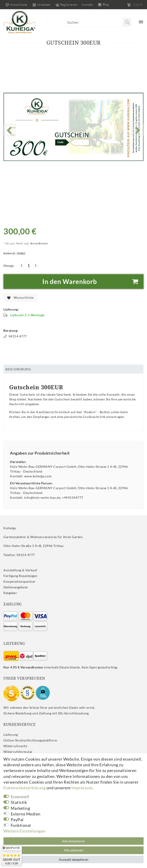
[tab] (73, 369)
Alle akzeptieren (73, 841)
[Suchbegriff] (98, 22)
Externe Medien (26, 814)
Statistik (19, 802)
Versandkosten (39, 243)
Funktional (21, 825)
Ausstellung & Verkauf (20, 570)
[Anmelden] (41, 5)
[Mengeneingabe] (29, 266)
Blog (106, 4)
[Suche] (127, 22)
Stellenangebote (16, 587)
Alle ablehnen (74, 850)
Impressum (82, 788)
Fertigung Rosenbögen (20, 576)
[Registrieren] (66, 5)
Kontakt (87, 5)
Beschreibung (18, 369)
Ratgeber (10, 593)
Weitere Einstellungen (24, 831)
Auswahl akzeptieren (74, 859)
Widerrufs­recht (15, 746)
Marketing (20, 808)
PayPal (17, 820)
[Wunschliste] (15, 5)
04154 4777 (15, 336)
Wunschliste (20, 298)
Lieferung (11, 735)
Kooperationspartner (20, 581)
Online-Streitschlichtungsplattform (30, 740)
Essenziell (20, 797)
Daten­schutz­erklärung (24, 788)
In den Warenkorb (91, 282)
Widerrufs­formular (18, 752)
